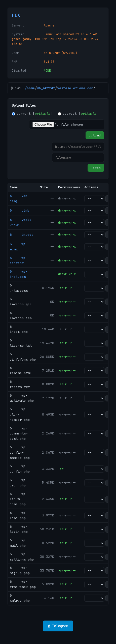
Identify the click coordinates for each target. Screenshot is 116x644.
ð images (22, 235)
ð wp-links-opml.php (19, 499)
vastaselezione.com (75, 88)
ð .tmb (20, 210)
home (31, 88)
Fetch (96, 168)
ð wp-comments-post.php (19, 434)
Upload (95, 135)
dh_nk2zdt (46, 88)
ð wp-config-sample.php (20, 452)
